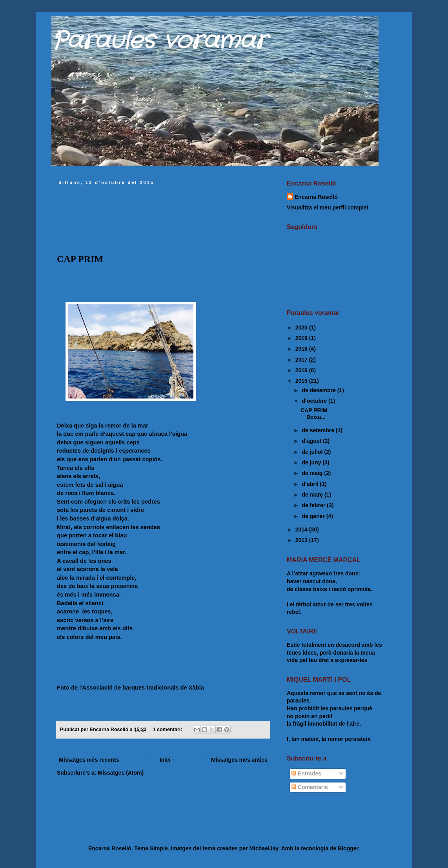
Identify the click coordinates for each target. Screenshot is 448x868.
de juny (312, 462)
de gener (314, 516)
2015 (302, 381)
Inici (165, 760)
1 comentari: (168, 730)
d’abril (311, 484)
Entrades (306, 773)
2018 (302, 349)
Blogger (348, 848)
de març (313, 495)
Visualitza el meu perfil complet (328, 207)
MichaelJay (264, 848)
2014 (302, 530)
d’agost (312, 441)
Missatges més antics (239, 760)
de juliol (313, 452)
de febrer (314, 505)
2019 (302, 338)
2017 (302, 360)
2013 (302, 540)
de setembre (319, 430)
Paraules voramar (159, 41)
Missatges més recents (89, 760)
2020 (302, 328)
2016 (302, 370)
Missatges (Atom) (121, 773)
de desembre (319, 390)
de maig (313, 473)
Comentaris (310, 787)
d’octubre (315, 401)
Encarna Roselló (316, 197)
